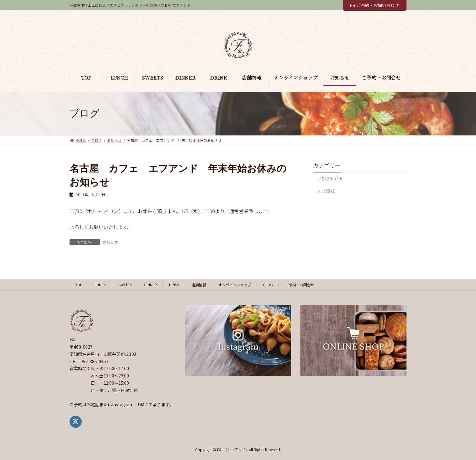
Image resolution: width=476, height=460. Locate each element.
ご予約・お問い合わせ (375, 5)
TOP (79, 285)
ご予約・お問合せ (300, 285)
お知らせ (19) (330, 179)
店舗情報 (199, 285)
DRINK (174, 285)
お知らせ (110, 242)
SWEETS (125, 285)
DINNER (151, 285)
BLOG (268, 285)
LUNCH (100, 285)
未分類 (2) (326, 191)
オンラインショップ (235, 285)
